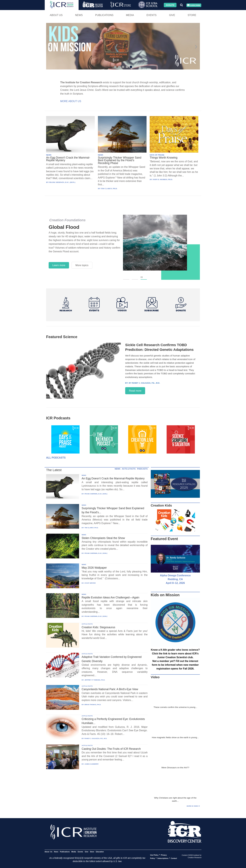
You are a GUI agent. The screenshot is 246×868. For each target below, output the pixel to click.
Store (192, 15)
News (79, 15)
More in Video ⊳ (193, 806)
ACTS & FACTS (129, 469)
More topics (82, 265)
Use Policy (154, 855)
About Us (56, 15)
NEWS (49, 155)
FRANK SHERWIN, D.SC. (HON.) (96, 494)
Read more (135, 391)
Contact (174, 858)
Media (130, 15)
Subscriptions (163, 858)
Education (100, 852)
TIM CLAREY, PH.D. (91, 528)
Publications (104, 15)
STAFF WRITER (90, 583)
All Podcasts (56, 458)
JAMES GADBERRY (92, 764)
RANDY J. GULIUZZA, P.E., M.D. (96, 738)
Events (152, 15)
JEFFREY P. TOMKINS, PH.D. (95, 680)
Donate (170, 5)
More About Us (71, 101)
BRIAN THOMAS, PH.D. (93, 705)
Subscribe (194, 5)
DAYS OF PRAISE (157, 155)
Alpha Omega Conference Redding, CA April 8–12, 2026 (175, 579)
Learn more (59, 265)
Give (172, 15)
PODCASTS (142, 469)
